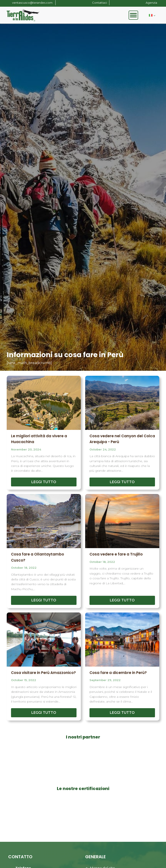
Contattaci (100, 3)
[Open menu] (133, 15)
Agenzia (151, 3)
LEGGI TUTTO (44, 482)
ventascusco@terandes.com (33, 3)
